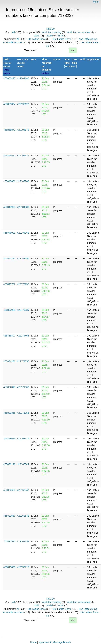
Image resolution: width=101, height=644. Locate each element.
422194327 (23, 156)
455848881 (9, 181)
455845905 (9, 207)
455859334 (9, 104)
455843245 (9, 258)
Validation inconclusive (79, 32)
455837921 (9, 310)
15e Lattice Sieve (62, 39)
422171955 (23, 413)
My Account (45, 642)
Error (61, 36)
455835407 (9, 336)
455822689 (9, 490)
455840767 (9, 284)
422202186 (23, 78)
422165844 (23, 464)
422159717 (23, 567)
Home (33, 642)
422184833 (23, 207)
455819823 (9, 567)
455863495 (9, 78)
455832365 (9, 413)
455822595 (9, 541)
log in (96, 2)
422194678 (23, 130)
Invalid (49, 36)
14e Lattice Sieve (37, 39)
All (13, 32)
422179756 (23, 284)
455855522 (9, 156)
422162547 (23, 490)
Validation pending (51, 32)
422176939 (23, 310)
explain (45, 73)
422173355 (23, 361)
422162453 (23, 541)
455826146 (9, 464)
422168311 (23, 439)
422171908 (23, 387)
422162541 (23, 516)
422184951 (23, 233)
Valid (36, 36)
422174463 (23, 336)
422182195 (23, 258)
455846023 (9, 233)
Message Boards (62, 642)
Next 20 (50, 29)
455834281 (9, 361)
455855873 (9, 130)
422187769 (23, 181)
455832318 (9, 387)
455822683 (9, 516)
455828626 (9, 439)
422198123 (23, 104)
